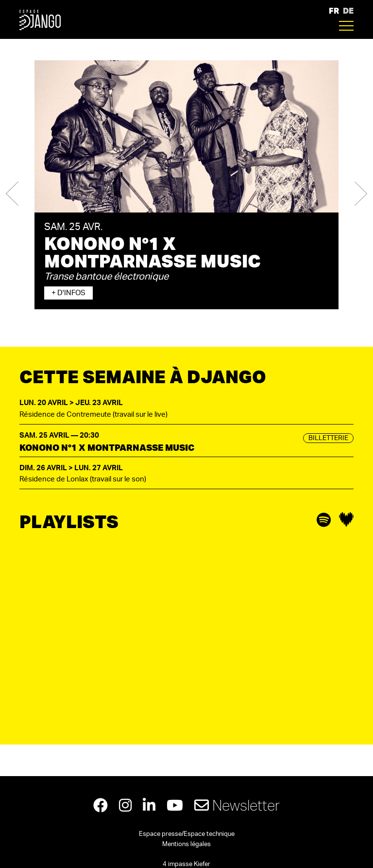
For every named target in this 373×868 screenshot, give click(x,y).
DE (348, 10)
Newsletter (237, 805)
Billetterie (328, 438)
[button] (12, 194)
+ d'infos (68, 293)
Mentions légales (186, 844)
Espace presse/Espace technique (187, 834)
